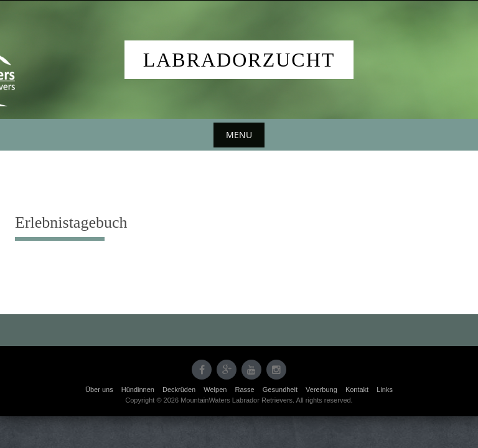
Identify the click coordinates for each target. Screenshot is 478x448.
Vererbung (321, 390)
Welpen (215, 390)
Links (385, 390)
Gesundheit (280, 390)
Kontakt (357, 390)
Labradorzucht (239, 60)
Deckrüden (179, 390)
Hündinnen (138, 390)
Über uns (99, 390)
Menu (239, 135)
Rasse (244, 390)
